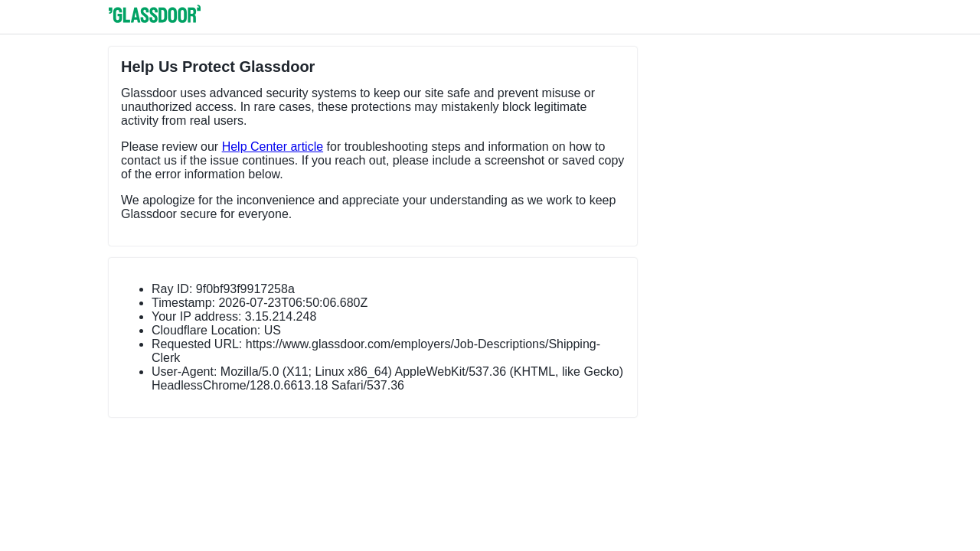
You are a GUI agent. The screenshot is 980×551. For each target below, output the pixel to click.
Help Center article (273, 147)
